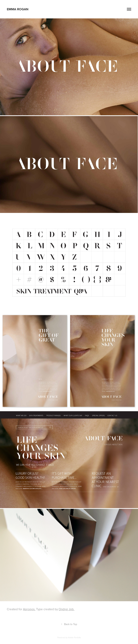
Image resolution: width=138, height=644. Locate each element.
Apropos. (29, 609)
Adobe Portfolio (74, 638)
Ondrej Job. (66, 609)
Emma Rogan (18, 9)
